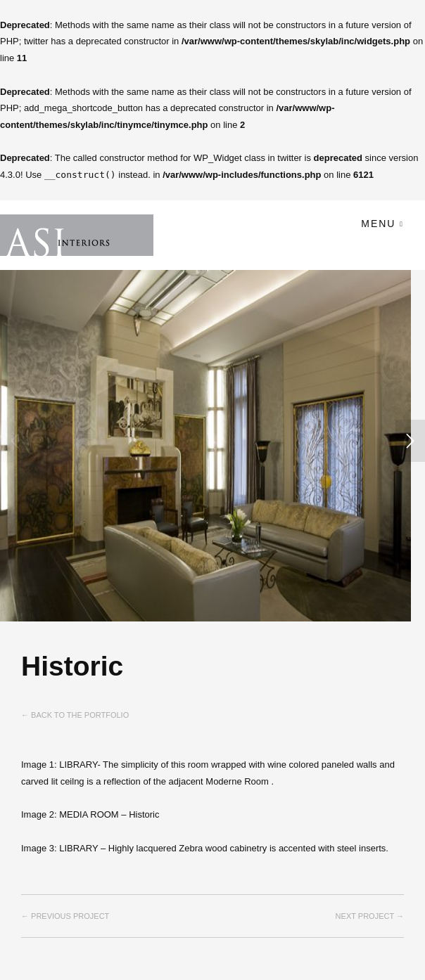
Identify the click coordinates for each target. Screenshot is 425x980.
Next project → (370, 916)
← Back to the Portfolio (75, 715)
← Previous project (65, 916)
